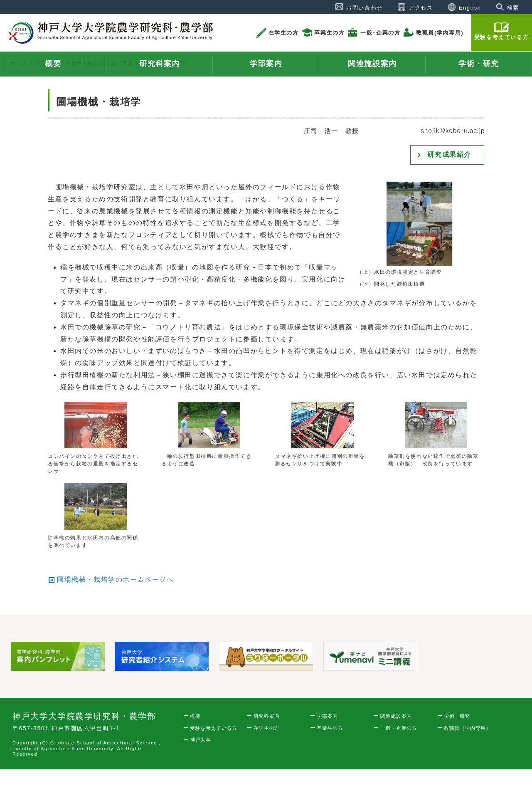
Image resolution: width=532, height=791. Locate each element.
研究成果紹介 (449, 176)
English (470, 8)
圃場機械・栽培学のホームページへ (116, 601)
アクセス (421, 8)
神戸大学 (200, 761)
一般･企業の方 (380, 33)
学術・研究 (457, 738)
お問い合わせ (365, 8)
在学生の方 (284, 33)
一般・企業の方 (399, 750)
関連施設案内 (396, 738)
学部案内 (327, 738)
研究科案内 (49, 85)
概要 (195, 738)
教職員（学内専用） (467, 750)
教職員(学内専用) (440, 33)
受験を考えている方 (501, 37)
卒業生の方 (329, 33)
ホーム (19, 85)
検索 (513, 8)
